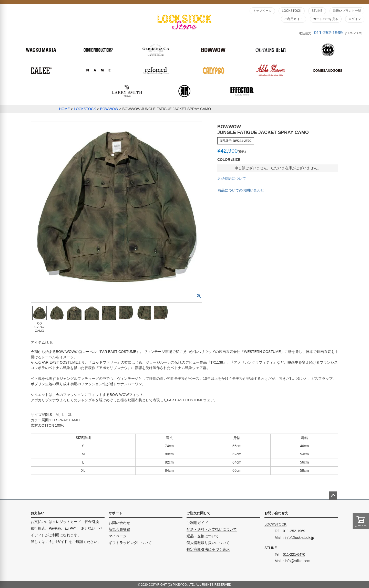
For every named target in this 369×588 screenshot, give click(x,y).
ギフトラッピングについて (130, 543)
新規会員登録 (119, 529)
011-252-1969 (328, 33)
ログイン (355, 19)
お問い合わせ (119, 523)
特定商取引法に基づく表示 (208, 549)
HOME (64, 109)
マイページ (118, 536)
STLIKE (317, 11)
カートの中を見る (326, 19)
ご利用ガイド (294, 19)
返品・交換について (203, 536)
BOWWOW (109, 109)
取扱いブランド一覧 (347, 11)
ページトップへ (333, 496)
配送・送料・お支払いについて (212, 529)
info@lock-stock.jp (300, 538)
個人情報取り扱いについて (208, 543)
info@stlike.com (298, 561)
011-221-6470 (294, 554)
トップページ (262, 11)
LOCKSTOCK (292, 11)
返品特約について (232, 178)
